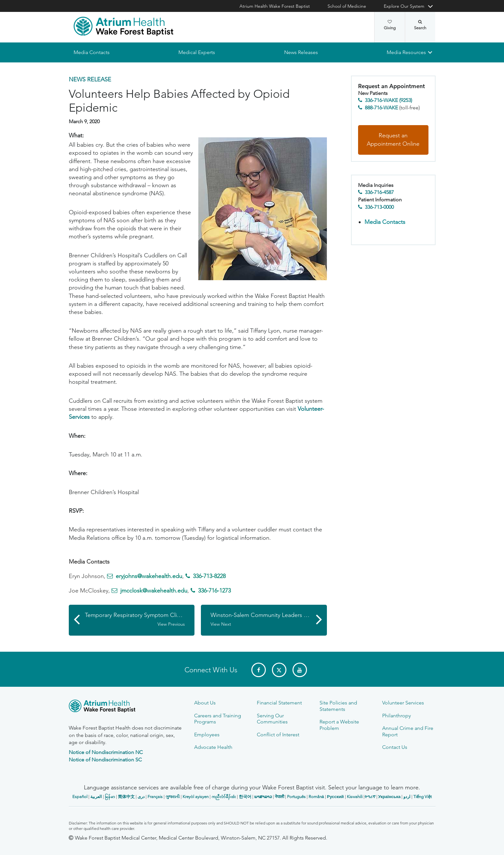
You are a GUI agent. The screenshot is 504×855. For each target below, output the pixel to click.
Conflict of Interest (278, 735)
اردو (407, 797)
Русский (335, 797)
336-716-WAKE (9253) (388, 101)
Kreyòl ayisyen (196, 797)
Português (296, 797)
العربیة (96, 797)
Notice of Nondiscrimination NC (106, 752)
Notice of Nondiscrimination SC (105, 760)
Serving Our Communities (272, 719)
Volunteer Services (403, 703)
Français (155, 797)
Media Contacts (92, 52)
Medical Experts (197, 52)
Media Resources (406, 52)
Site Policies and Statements (338, 706)
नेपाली (279, 797)
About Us (205, 703)
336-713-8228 (209, 576)
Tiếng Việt (423, 797)
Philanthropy (396, 716)
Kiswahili (355, 797)
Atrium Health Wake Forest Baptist (275, 6)
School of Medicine (347, 6)
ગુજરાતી (173, 797)
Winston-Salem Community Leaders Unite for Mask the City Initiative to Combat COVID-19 (269, 620)
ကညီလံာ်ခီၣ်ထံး (224, 797)
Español (80, 797)
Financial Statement (279, 703)
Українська (390, 797)
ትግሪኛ (370, 797)
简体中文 (126, 797)
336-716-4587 (379, 193)
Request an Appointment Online (393, 140)
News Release (90, 79)
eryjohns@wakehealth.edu (149, 576)
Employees (207, 735)
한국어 (245, 797)
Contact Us (395, 747)
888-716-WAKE (381, 108)
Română (316, 797)
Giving (390, 25)
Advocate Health (213, 747)
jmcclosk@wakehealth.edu (154, 591)
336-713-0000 (379, 207)
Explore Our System (404, 6)
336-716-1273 (214, 591)
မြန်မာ (110, 797)
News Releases (301, 52)
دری (141, 797)
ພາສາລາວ (263, 797)
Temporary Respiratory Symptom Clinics (136, 620)
